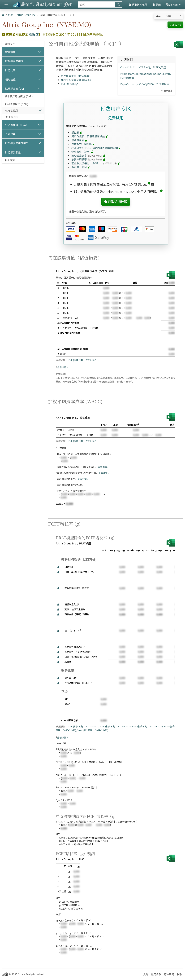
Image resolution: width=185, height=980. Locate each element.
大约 (146, 974)
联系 (179, 974)
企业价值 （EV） (82, 152)
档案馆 (34, 34)
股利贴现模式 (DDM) (16, 104)
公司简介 (10, 44)
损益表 (77, 132)
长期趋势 (10, 134)
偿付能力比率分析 (83, 144)
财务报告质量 (13, 152)
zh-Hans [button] (172, 4)
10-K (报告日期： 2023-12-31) (83, 360)
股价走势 (10, 160)
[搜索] (97, 4)
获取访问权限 (138, 4)
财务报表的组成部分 (17, 143)
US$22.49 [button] (175, 25)
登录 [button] (157, 4)
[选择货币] (169, 16)
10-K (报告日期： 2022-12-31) (115, 726)
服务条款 (156, 974)
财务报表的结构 (14, 61)
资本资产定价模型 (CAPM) (20, 96)
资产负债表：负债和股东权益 (90, 136)
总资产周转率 (89, 159)
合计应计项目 (81, 167)
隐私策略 (169, 974)
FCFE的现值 (11, 117)
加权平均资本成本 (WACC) (76, 80)
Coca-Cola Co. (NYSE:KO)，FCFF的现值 (143, 67)
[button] (149, 184)
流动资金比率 (89, 155)
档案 (11, 15)
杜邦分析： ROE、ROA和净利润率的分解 (96, 148)
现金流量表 (79, 140)
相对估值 (10, 79)
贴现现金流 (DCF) (15, 88)
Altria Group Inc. (26, 15)
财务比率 (10, 70)
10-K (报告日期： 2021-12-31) (147, 726)
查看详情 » (63, 367)
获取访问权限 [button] (116, 202)
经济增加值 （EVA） (17, 125)
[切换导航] (6, 4)
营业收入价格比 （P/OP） (96, 163)
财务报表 (10, 52)
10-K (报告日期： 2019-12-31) (93, 730)
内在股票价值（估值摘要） (76, 76)
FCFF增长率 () (70, 84)
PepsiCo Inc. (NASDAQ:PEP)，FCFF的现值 (145, 84)
